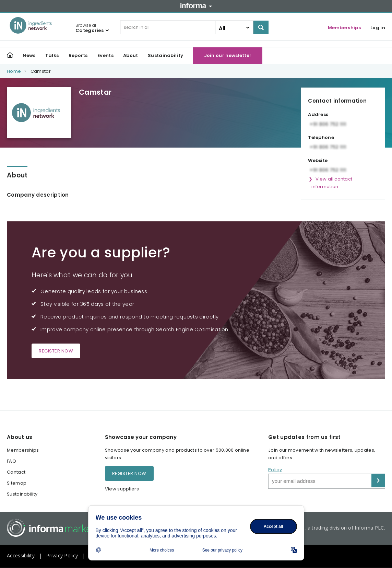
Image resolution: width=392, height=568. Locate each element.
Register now (56, 351)
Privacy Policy (62, 555)
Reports (78, 55)
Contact (16, 472)
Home (14, 71)
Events (105, 55)
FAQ (11, 461)
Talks (52, 55)
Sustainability (165, 55)
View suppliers (122, 489)
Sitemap (17, 483)
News (29, 55)
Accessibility (21, 555)
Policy (275, 470)
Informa (196, 5)
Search (261, 27)
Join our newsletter (228, 55)
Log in (378, 28)
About (131, 55)
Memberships (344, 28)
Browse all (90, 28)
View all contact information (332, 183)
